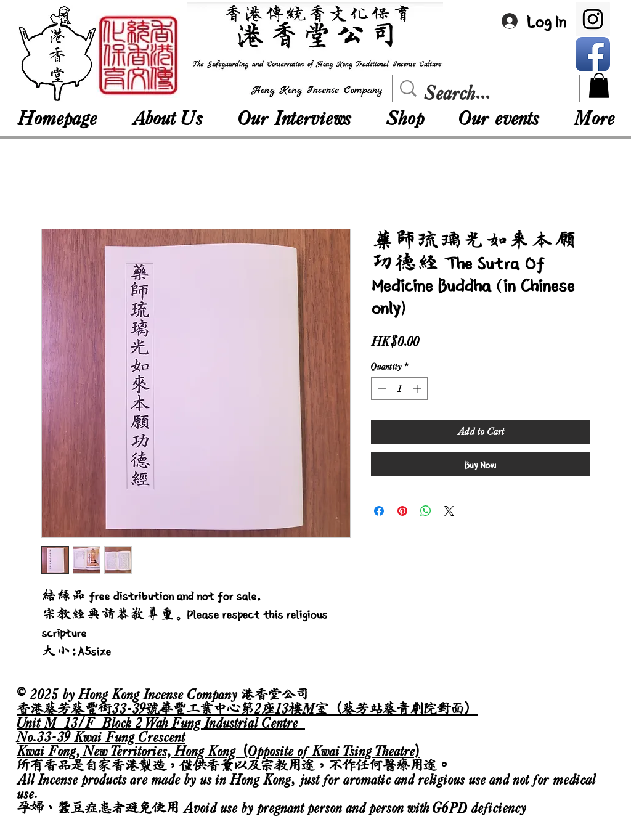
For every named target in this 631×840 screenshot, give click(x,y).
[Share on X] (449, 511)
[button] (599, 85)
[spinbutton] (399, 389)
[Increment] (418, 389)
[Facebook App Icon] (593, 54)
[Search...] (489, 93)
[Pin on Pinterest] (402, 511)
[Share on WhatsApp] (426, 511)
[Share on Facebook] (379, 511)
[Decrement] (381, 389)
